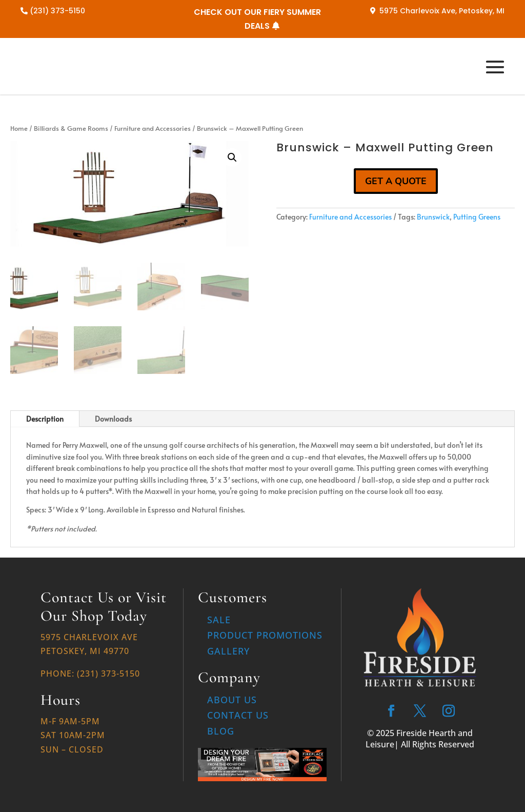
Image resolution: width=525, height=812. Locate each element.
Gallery (228, 651)
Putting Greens (477, 217)
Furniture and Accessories (153, 128)
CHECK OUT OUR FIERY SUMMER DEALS (257, 19)
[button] (232, 157)
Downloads (113, 419)
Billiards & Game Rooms (71, 128)
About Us (232, 700)
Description (45, 419)
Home (19, 128)
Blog (221, 731)
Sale (219, 620)
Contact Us (238, 715)
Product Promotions (265, 635)
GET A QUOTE (396, 181)
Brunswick (433, 217)
